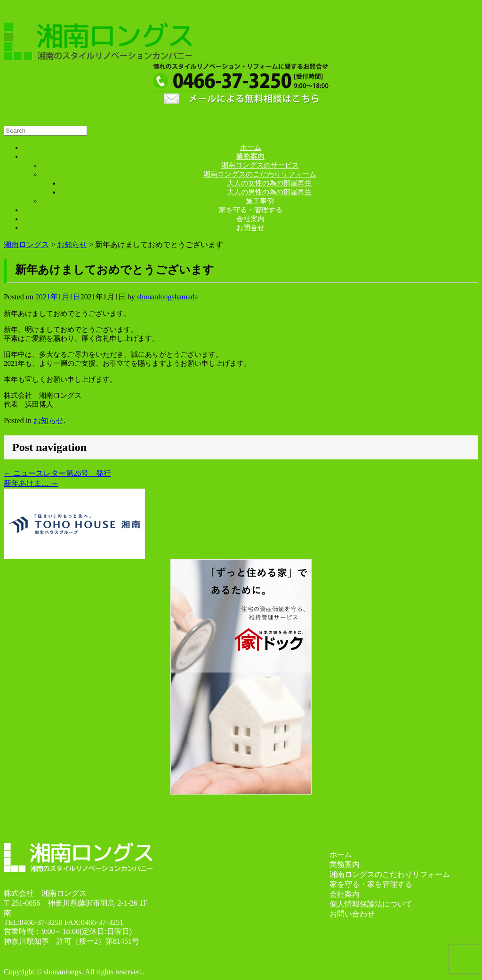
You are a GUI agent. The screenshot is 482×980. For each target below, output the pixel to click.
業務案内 (250, 156)
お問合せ (250, 228)
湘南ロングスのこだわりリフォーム (260, 174)
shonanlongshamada (168, 297)
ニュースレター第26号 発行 (57, 473)
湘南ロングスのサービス (260, 165)
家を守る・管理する (251, 210)
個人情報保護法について (371, 904)
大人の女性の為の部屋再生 (269, 183)
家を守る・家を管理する (371, 884)
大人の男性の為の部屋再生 (269, 192)
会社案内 (250, 219)
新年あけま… (31, 483)
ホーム (251, 147)
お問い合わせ (352, 914)
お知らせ (48, 421)
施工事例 (260, 201)
